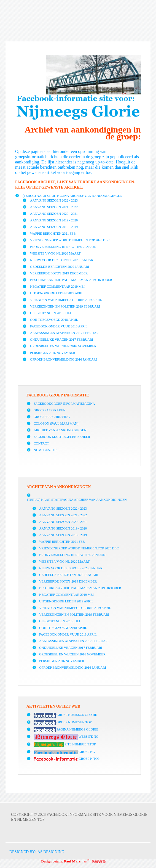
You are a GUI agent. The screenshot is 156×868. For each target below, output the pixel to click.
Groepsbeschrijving (52, 417)
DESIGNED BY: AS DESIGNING (35, 852)
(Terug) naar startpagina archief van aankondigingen (72, 196)
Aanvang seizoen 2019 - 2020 (54, 220)
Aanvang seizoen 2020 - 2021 (54, 214)
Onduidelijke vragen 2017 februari (62, 340)
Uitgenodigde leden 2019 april (57, 293)
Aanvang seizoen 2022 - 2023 (54, 200)
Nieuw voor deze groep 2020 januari (62, 260)
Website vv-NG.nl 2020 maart (55, 253)
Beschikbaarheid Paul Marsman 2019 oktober (71, 280)
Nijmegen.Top (45, 450)
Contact (41, 443)
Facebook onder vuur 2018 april (59, 326)
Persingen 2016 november (53, 353)
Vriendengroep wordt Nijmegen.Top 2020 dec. (70, 240)
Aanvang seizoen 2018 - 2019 (54, 227)
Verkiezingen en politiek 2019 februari (65, 306)
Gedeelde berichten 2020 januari (60, 267)
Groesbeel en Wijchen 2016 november (63, 346)
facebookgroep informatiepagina (64, 404)
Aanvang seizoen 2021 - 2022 (54, 207)
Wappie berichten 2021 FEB (53, 234)
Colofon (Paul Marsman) (56, 424)
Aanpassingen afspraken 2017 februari (65, 333)
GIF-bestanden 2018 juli (50, 313)
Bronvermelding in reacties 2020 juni (64, 247)
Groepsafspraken (50, 410)
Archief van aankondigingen (60, 430)
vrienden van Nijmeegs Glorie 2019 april (66, 300)
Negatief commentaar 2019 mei (57, 287)
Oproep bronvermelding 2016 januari (64, 359)
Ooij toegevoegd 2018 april (54, 320)
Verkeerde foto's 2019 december (59, 273)
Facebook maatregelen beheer (62, 437)
